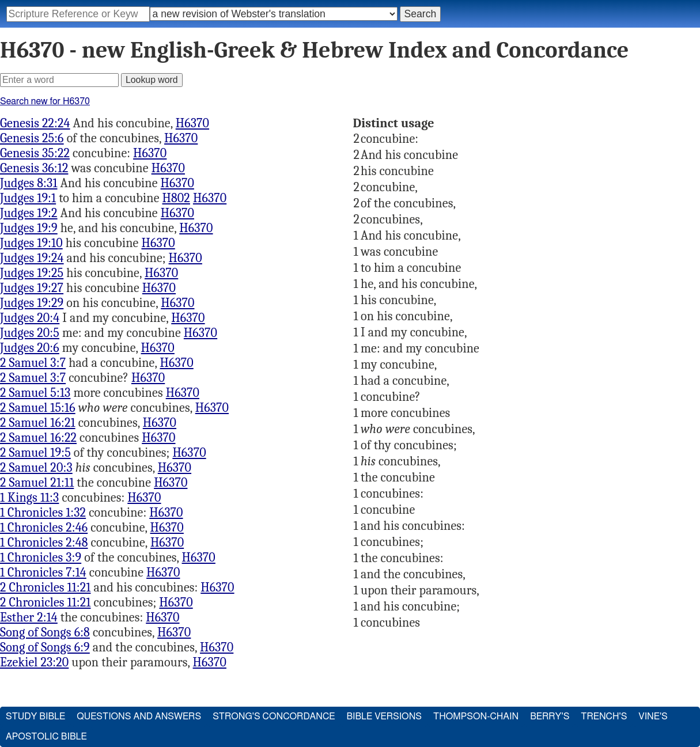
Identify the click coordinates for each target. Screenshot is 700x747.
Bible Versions (384, 716)
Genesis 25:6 (32, 138)
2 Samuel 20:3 (36, 468)
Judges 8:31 (29, 183)
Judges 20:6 (30, 348)
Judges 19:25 (32, 273)
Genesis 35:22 (35, 153)
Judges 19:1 (28, 198)
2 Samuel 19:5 (35, 453)
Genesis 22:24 (35, 123)
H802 (176, 198)
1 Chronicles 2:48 (44, 543)
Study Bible (35, 716)
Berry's (550, 716)
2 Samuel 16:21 (38, 423)
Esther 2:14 (29, 617)
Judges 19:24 (32, 258)
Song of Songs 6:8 (45, 632)
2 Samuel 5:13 (35, 393)
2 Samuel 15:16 (38, 408)
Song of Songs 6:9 (45, 647)
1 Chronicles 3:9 (41, 558)
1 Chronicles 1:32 (43, 513)
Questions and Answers (139, 716)
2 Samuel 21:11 (37, 483)
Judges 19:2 (29, 213)
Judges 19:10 (31, 243)
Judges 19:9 (29, 228)
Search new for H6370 (45, 101)
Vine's (653, 716)
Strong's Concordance (274, 716)
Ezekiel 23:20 (34, 662)
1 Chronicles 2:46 (44, 528)
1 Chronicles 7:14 (43, 572)
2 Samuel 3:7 (33, 363)
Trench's (604, 716)
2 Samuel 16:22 (38, 438)
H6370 (192, 123)
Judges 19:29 (32, 303)
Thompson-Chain (476, 716)
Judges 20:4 (30, 318)
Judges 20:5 (30, 333)
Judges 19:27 (32, 288)
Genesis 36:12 (34, 168)
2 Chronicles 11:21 (46, 587)
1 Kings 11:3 (29, 498)
